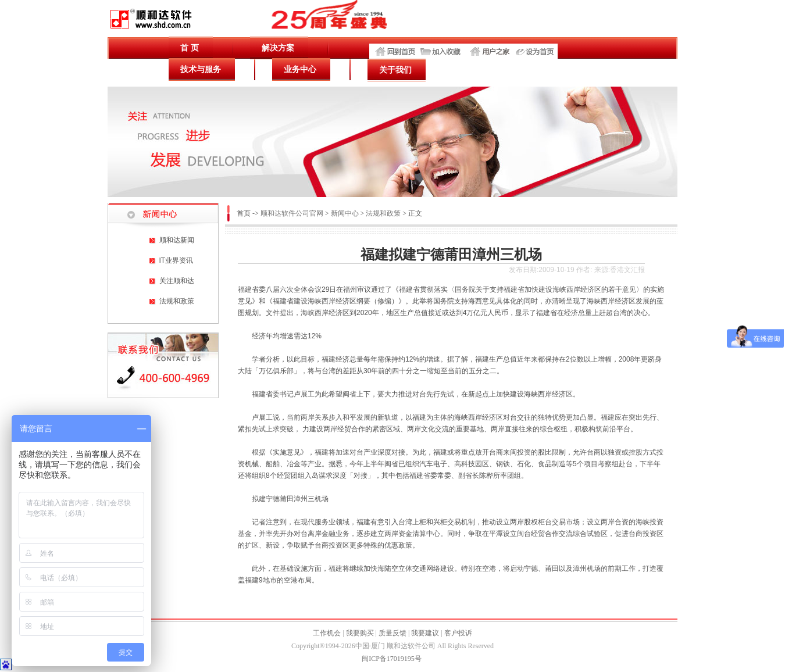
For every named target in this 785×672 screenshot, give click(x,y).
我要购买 (360, 633)
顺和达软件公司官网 (292, 213)
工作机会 (327, 633)
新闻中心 (345, 213)
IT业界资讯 (176, 260)
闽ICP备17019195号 (392, 659)
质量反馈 (392, 633)
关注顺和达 (177, 281)
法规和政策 (177, 301)
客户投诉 (458, 633)
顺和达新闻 (177, 240)
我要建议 (425, 633)
